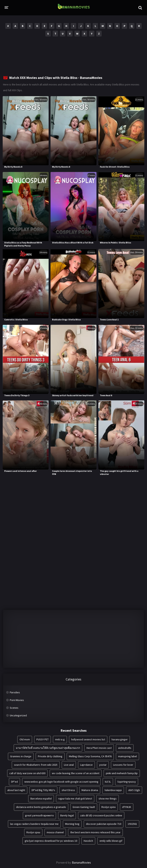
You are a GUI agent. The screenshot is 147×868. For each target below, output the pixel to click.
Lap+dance (86, 765)
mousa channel (55, 832)
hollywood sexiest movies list (88, 739)
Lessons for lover (123, 765)
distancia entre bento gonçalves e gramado (41, 807)
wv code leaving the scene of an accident (76, 773)
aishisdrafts (125, 748)
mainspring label (127, 756)
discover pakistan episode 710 (104, 824)
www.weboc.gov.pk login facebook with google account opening (61, 782)
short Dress (68, 790)
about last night (16, 790)
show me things (108, 799)
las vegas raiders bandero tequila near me (34, 824)
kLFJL (108, 782)
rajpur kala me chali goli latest (75, 799)
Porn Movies (17, 700)
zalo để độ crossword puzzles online (101, 815)
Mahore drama (90, 790)
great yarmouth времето (39, 815)
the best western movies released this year (95, 832)
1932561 (132, 824)
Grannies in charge (21, 756)
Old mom (25, 739)
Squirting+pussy (127, 782)
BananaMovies (81, 862)
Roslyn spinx (109, 807)
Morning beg (72, 824)
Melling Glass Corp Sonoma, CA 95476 (90, 756)
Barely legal (67, 815)
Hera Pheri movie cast (99, 748)
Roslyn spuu (33, 832)
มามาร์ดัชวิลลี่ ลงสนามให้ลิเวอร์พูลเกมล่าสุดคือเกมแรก (48, 748)
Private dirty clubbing (50, 756)
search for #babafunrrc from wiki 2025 (36, 765)
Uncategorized (18, 715)
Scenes (14, 708)
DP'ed (14, 782)
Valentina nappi (113, 790)
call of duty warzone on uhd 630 (27, 773)
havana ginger (120, 739)
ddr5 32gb (134, 790)
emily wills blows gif (111, 841)
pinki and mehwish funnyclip (122, 773)
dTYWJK (127, 807)
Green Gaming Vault (84, 807)
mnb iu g (60, 739)
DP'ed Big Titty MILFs (43, 790)
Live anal (69, 765)
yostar (103, 765)
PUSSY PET (42, 739)
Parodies (15, 692)
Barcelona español (41, 799)
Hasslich (88, 841)
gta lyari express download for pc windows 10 (51, 841)
